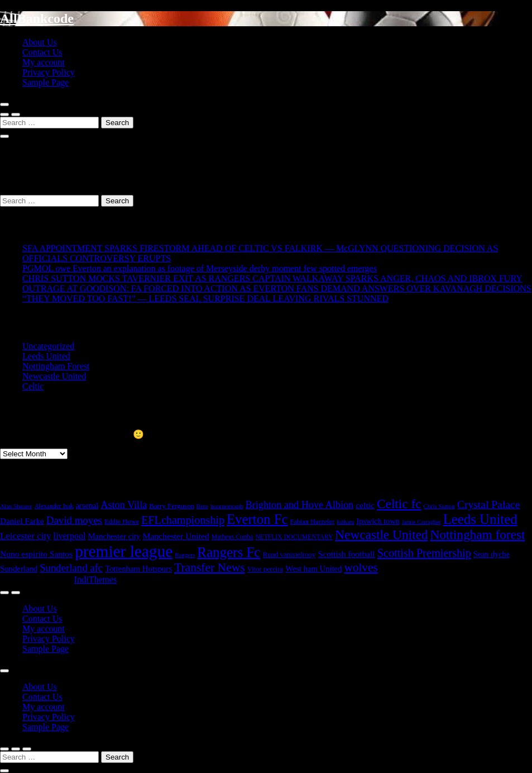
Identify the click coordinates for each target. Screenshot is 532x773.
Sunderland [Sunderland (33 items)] (19, 569)
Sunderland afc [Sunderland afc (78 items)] (71, 568)
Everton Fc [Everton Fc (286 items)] (257, 519)
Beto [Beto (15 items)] (202, 506)
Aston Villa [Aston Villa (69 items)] (124, 505)
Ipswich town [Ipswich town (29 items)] (378, 521)
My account (44, 62)
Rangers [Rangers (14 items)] (185, 555)
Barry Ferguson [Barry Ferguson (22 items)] (172, 506)
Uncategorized (48, 346)
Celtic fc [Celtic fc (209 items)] (399, 504)
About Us (40, 42)
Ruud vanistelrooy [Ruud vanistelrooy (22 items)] (289, 554)
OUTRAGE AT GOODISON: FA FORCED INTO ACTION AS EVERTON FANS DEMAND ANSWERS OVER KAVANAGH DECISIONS (277, 288)
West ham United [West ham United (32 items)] (313, 569)
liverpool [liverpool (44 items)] (70, 536)
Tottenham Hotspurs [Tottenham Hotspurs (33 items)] (138, 569)
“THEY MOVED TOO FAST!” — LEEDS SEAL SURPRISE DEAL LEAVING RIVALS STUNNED (205, 299)
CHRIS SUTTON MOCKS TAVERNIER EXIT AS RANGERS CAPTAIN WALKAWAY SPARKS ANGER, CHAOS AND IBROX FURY (272, 278)
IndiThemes (95, 579)
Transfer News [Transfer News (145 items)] (210, 567)
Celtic (33, 386)
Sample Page (45, 82)
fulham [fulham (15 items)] (346, 522)
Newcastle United (54, 376)
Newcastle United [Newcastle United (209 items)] (381, 535)
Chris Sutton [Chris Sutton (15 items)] (439, 506)
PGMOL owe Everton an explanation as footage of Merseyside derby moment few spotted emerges (200, 268)
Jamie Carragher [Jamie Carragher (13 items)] (421, 522)
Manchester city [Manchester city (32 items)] (114, 536)
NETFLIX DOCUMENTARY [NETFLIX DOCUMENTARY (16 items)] (294, 537)
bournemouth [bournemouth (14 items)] (227, 506)
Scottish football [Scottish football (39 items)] (347, 554)
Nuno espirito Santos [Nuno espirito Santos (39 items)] (36, 554)
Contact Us (42, 52)
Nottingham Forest (56, 366)
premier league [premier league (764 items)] (124, 551)
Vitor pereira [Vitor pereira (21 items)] (265, 569)
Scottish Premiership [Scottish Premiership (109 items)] (424, 553)
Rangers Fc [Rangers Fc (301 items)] (229, 552)
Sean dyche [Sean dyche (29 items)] (492, 554)
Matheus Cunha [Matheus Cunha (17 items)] (233, 537)
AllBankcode (37, 18)
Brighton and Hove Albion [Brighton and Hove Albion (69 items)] (300, 505)
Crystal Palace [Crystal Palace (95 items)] (489, 505)
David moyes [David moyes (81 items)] (74, 520)
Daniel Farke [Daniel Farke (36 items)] (22, 521)
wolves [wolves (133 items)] (361, 567)
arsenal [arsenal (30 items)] (87, 505)
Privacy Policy (49, 72)
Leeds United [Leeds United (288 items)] (480, 519)
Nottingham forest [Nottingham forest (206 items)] (477, 535)
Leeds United (46, 356)
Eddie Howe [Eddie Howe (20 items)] (122, 522)
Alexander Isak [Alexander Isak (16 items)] (54, 506)
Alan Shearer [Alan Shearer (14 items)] (16, 506)
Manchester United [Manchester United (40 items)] (176, 536)
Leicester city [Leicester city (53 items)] (26, 536)
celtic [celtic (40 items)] (365, 505)
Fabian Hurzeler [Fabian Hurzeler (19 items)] (312, 522)
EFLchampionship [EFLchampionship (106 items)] (183, 520)
